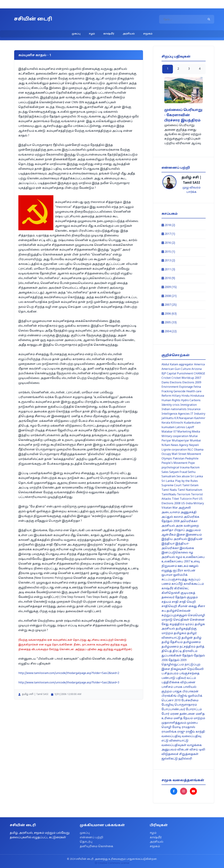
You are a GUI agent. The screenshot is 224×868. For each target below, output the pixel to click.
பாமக (178, 687)
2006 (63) (169, 314)
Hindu (185, 396)
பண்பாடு (168, 678)
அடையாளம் (171, 512)
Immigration (188, 405)
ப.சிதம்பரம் (170, 674)
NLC (190, 450)
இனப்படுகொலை (175, 553)
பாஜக (177, 692)
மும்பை (192, 723)
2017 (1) (168, 234)
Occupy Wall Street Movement (181, 454)
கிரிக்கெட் (182, 589)
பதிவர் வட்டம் (186, 678)
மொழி (167, 727)
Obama (199, 450)
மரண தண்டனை (183, 714)
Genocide (179, 392)
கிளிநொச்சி (171, 593)
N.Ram (166, 445)
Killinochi (177, 423)
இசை (181, 535)
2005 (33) (169, 323)
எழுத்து (167, 571)
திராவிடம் (190, 651)
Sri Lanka (197, 477)
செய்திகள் (181, 620)
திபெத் (167, 651)
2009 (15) (169, 287)
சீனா (201, 606)
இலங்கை (187, 548)
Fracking (167, 392)
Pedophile (192, 459)
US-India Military (192, 504)
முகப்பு (76, 34)
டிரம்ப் (190, 624)
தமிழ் (197, 638)
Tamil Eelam (190, 486)
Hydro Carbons (191, 400)
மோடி (177, 727)
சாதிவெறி (169, 606)
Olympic (167, 459)
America (199, 365)
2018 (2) (168, 225)
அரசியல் (129, 34)
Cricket (166, 378)
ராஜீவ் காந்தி (195, 732)
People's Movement (174, 463)
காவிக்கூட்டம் (194, 584)
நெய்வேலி (195, 669)
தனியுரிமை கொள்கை (97, 846)
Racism (195, 468)
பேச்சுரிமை (190, 701)
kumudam (168, 427)
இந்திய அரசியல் (174, 539)
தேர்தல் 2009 (178, 660)
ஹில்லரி (185, 759)
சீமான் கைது (188, 606)
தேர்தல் (188, 656)
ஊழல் (194, 566)
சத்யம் (166, 602)
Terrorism (184, 495)
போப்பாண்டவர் (173, 709)
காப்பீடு (177, 584)
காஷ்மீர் (109, 34)
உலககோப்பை (194, 557)
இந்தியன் (195, 539)
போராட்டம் (194, 709)
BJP (164, 374)
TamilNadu (169, 495)
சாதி (175, 602)
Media (196, 432)
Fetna (197, 387)
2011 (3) (168, 270)
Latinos (180, 427)
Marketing (184, 432)
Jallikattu (168, 418)
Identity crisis (171, 405)
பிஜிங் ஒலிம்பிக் (190, 696)
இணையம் (194, 535)
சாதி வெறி (188, 602)
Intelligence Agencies (176, 414)
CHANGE (199, 374)
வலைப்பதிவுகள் (174, 745)
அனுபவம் (193, 530)
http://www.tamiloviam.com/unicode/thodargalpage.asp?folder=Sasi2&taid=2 (69, 673)
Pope (191, 463)
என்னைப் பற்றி (92, 838)
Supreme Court (171, 486)
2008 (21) (169, 296)
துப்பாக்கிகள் (171, 656)
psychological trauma (176, 468)
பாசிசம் (167, 687)
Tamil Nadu (169, 490)
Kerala (166, 423)
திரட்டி (177, 651)
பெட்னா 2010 (171, 701)
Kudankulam (192, 423)
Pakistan (179, 459)
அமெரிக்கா (189, 521)
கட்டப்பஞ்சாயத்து (175, 580)
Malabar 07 (169, 432)
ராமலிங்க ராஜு (173, 732)
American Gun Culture (176, 369)
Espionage (186, 387)
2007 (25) (169, 305)
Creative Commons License (112, 863)
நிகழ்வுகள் (179, 669)
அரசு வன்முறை (187, 526)
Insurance (194, 409)
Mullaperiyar (181, 441)
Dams (165, 383)
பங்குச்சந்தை (189, 674)
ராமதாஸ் (188, 727)
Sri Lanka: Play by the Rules (180, 481)
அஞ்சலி (185, 508)
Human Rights (171, 400)
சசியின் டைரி (33, 19)
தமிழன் (187, 638)
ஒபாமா (167, 575)
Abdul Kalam (170, 365)
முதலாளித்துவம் (174, 723)
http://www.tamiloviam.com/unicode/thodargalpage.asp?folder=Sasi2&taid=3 (69, 683)
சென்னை (197, 620)
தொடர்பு (86, 842)
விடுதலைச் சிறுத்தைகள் (180, 754)
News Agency (180, 445)
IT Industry (198, 414)
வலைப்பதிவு (171, 736)
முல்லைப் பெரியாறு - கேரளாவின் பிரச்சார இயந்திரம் (183, 115)
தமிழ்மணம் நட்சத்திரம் (178, 647)
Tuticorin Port (189, 499)
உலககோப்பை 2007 (176, 562)
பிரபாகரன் (190, 692)
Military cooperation (175, 436)
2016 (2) (168, 243)
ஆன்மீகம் (169, 535)
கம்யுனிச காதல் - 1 (35, 55)
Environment (170, 387)
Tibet (175, 499)
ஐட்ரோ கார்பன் (184, 571)
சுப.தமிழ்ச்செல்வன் (176, 611)
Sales (165, 472)
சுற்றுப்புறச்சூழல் (174, 616)
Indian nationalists (174, 409)
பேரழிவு (168, 705)
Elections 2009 (192, 383)
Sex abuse (183, 477)
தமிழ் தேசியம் (172, 642)
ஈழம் (92, 34)
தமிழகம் (180, 633)
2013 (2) (168, 261)
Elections (176, 383)
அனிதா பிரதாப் (173, 530)
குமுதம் (192, 598)
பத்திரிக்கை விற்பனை (178, 683)
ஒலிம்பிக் (180, 575)
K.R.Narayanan (184, 418)
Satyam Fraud (178, 472)
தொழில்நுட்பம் (173, 665)
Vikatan (167, 508)
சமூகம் (148, 34)
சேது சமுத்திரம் (173, 624)
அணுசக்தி (189, 512)
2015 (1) (168, 252)
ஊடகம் (183, 566)
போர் (165, 714)
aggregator (186, 365)
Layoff (190, 427)
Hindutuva (197, 396)
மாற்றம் (199, 718)
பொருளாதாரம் (186, 705)
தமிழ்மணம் (192, 642)
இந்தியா (168, 544)
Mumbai (195, 441)
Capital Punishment (180, 374)
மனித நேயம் (183, 718)
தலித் (200, 647)
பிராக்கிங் (169, 696)
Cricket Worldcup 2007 (186, 378)
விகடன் (183, 750)
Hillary (176, 396)
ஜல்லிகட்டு (170, 759)
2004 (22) (169, 332)
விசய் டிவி (197, 750)
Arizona (197, 369)
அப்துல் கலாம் (172, 517)
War (175, 508)
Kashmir (200, 418)
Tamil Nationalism (190, 490)
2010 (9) (168, 278)
